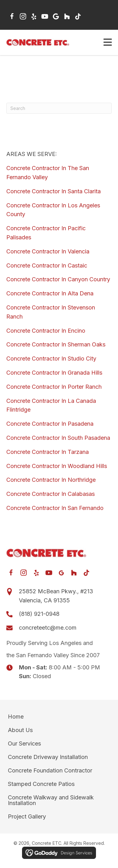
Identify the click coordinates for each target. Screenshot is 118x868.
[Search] (59, 108)
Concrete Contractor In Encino (46, 331)
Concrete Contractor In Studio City (51, 359)
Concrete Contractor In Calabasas (51, 494)
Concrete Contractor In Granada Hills (54, 373)
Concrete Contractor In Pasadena (50, 424)
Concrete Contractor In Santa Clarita (53, 191)
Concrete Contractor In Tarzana (48, 452)
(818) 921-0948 (39, 614)
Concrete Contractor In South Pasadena (58, 438)
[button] (12, 16)
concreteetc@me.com (48, 628)
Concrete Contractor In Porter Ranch (54, 387)
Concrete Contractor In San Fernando (55, 508)
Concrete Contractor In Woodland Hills (57, 466)
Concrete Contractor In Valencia (48, 251)
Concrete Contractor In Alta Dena (50, 293)
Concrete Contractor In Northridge (51, 480)
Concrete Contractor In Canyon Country (58, 279)
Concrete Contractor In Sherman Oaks (56, 344)
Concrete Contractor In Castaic (47, 265)
